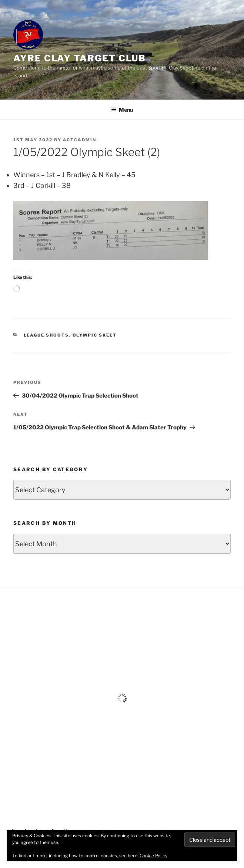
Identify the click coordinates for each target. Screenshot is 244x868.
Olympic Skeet (95, 335)
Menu (122, 110)
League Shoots (46, 335)
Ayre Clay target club (80, 58)
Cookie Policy (153, 856)
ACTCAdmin (80, 140)
